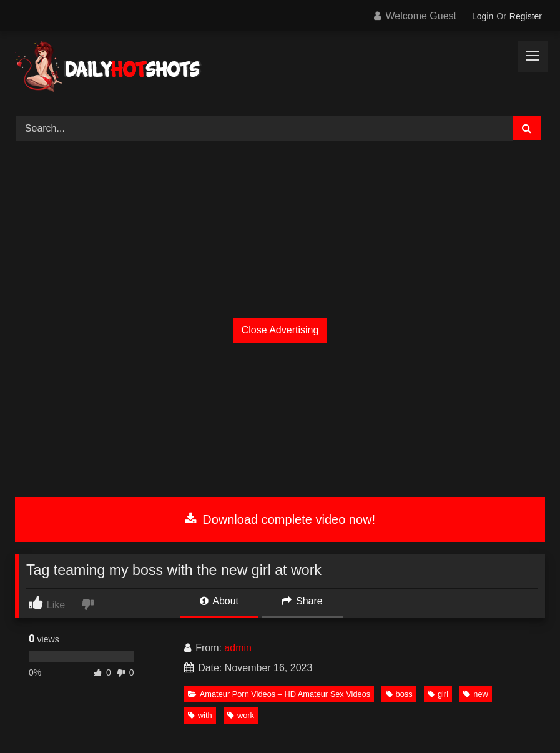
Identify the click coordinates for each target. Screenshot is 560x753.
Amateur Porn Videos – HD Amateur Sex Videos (279, 694)
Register (526, 16)
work (241, 715)
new (475, 694)
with (200, 715)
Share (302, 601)
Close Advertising (280, 330)
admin (238, 648)
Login (483, 16)
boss (399, 694)
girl (438, 694)
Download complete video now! (280, 519)
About (219, 601)
